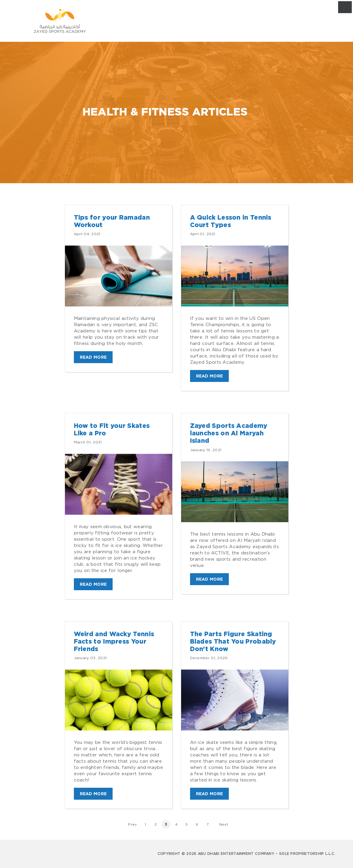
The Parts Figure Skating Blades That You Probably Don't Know (233, 642)
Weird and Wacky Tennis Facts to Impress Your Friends (114, 642)
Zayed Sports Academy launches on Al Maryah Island (229, 433)
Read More (93, 357)
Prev (132, 824)
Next (224, 824)
